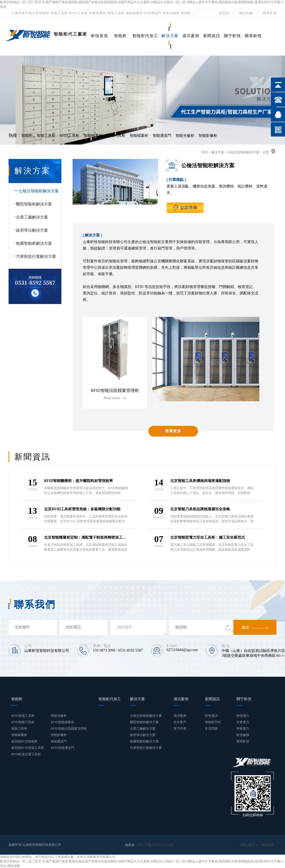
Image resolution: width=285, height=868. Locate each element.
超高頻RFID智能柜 (24, 741)
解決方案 (170, 36)
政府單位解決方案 (30, 230)
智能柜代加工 (145, 36)
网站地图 (14, 866)
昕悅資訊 (211, 716)
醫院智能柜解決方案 (32, 204)
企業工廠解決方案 (30, 217)
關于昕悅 (232, 36)
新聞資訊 (212, 36)
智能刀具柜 (116, 136)
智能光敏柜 (185, 136)
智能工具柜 (46, 136)
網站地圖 (246, 13)
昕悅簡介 (243, 716)
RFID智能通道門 (62, 748)
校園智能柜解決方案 (32, 243)
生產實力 (243, 722)
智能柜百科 (213, 722)
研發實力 (243, 729)
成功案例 (191, 36)
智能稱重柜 (93, 136)
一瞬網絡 (267, 845)
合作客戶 (180, 722)
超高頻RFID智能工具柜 (28, 748)
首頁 (205, 152)
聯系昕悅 (270, 13)
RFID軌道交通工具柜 (26, 754)
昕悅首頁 (100, 36)
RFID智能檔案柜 (62, 722)
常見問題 (211, 729)
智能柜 (224, 13)
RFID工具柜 (70, 136)
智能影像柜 (208, 136)
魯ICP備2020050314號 (153, 845)
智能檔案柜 (139, 136)
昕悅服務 (243, 735)
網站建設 (251, 845)
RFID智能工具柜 (23, 716)
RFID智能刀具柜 (23, 722)
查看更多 (173, 431)
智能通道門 (162, 136)
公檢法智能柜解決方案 (243, 152)
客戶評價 (180, 729)
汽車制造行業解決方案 (34, 256)
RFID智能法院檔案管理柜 (69, 729)
